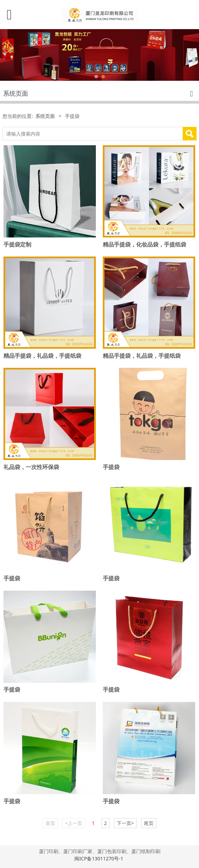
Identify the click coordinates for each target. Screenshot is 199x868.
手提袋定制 (17, 244)
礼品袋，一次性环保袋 (31, 467)
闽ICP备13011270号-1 (99, 858)
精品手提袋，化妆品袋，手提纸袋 (144, 244)
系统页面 (45, 116)
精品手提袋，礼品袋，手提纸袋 (42, 356)
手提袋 (111, 467)
